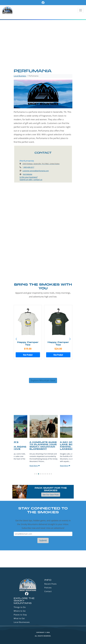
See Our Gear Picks (51, 495)
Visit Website (27, 174)
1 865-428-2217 (28, 167)
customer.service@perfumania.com (36, 171)
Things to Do (20, 607)
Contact (48, 591)
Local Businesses (22, 622)
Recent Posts (50, 584)
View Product (28, 355)
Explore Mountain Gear (43, 380)
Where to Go (20, 611)
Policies (48, 588)
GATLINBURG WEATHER (43, 559)
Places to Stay (20, 615)
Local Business (20, 76)
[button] (70, 339)
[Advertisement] (43, 51)
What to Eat (19, 618)
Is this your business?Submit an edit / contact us (31, 178)
